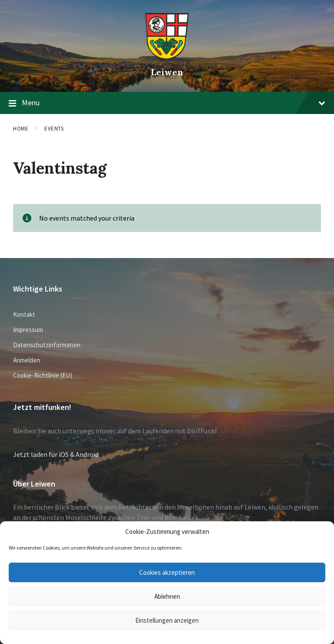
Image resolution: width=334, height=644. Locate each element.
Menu (167, 103)
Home (21, 129)
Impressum (28, 330)
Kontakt (24, 314)
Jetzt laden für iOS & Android (56, 454)
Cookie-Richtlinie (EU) (43, 375)
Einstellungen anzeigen (167, 620)
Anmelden (27, 360)
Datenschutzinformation (47, 345)
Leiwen (167, 72)
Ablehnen (167, 596)
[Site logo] (167, 57)
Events (54, 129)
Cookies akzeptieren (167, 572)
